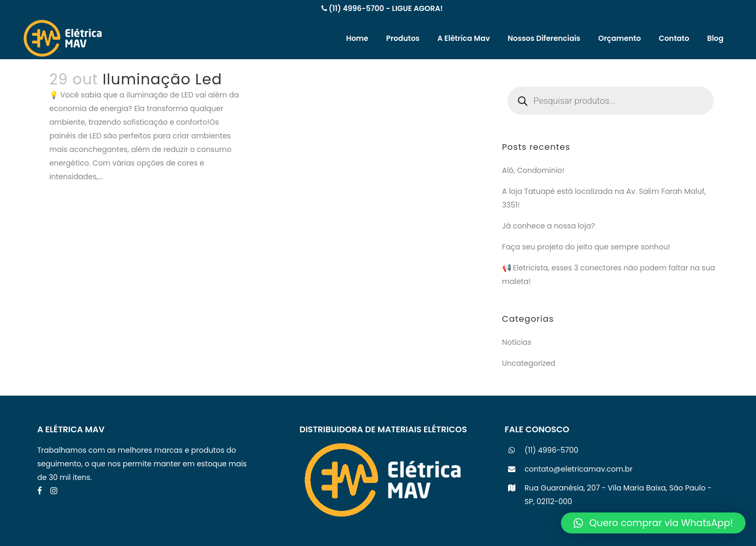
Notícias (517, 342)
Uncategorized (529, 363)
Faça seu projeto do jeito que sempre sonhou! (586, 247)
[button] (653, 523)
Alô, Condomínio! (533, 170)
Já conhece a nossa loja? (549, 226)
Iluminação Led (163, 79)
